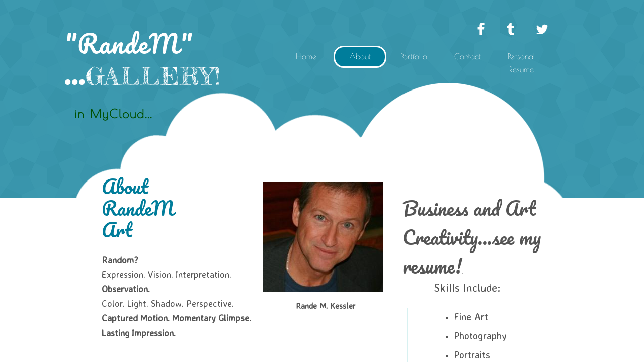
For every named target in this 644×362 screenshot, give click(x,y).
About (360, 56)
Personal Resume (521, 63)
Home (306, 56)
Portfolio (414, 56)
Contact (468, 56)
